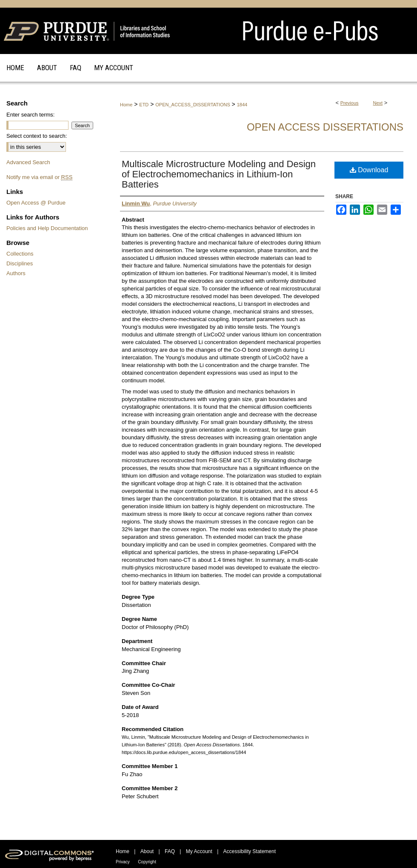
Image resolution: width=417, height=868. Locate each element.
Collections (20, 254)
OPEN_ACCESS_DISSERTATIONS (193, 105)
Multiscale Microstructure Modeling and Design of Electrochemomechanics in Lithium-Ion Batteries (219, 174)
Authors (16, 273)
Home (126, 105)
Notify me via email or (39, 177)
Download (369, 170)
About (147, 851)
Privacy (123, 862)
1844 (242, 105)
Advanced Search (28, 162)
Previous (350, 103)
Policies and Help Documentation (47, 228)
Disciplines (20, 263)
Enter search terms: (30, 115)
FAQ (170, 851)
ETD (144, 105)
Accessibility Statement (250, 851)
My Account (199, 851)
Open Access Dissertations (325, 127)
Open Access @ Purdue (36, 203)
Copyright (147, 862)
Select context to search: (37, 136)
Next (378, 103)
